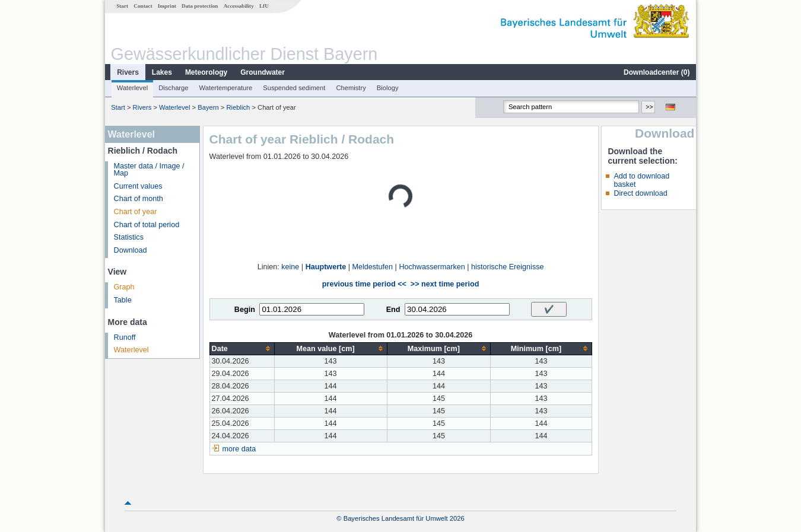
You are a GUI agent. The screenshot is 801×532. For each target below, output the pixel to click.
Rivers (128, 72)
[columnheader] (242, 348)
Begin (245, 310)
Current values (138, 186)
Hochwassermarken (432, 267)
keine (290, 267)
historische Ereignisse (508, 267)
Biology (388, 88)
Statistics (129, 237)
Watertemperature (226, 88)
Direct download (640, 193)
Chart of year (136, 212)
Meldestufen (373, 267)
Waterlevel (132, 88)
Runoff (125, 337)
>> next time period (445, 284)
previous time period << (364, 284)
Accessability (239, 6)
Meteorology (206, 72)
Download (131, 250)
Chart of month (139, 199)
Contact (143, 6)
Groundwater (263, 72)
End (393, 310)
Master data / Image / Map (149, 170)
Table (123, 300)
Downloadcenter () (657, 72)
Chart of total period (147, 225)
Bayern (208, 107)
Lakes (162, 72)
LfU (264, 6)
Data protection (200, 6)
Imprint (167, 6)
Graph (124, 287)
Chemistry (351, 88)
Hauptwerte (326, 267)
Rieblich (238, 107)
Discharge (173, 88)
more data (239, 449)
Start (122, 6)
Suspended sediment (294, 88)
